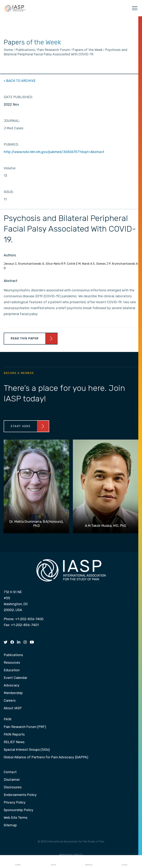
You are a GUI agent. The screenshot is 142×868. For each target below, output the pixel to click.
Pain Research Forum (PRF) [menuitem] (25, 727)
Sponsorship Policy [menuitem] (18, 810)
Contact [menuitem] (10, 772)
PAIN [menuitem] (7, 719)
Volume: (10, 168)
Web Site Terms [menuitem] (16, 818)
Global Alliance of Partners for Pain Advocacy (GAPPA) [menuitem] (46, 757)
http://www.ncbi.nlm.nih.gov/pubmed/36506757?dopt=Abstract (54, 152)
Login (124, 862)
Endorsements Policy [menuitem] (20, 795)
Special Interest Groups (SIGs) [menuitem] (27, 750)
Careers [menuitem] (10, 701)
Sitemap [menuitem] (10, 825)
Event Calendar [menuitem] (15, 678)
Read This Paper (25, 338)
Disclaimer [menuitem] (12, 780)
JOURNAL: (12, 121)
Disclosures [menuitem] (13, 787)
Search (89, 862)
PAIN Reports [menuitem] (14, 735)
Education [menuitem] (12, 670)
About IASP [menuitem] (13, 708)
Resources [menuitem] (12, 663)
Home (18, 862)
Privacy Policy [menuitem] (15, 803)
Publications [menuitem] (13, 655)
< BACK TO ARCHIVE (20, 81)
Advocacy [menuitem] (12, 686)
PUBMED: (11, 144)
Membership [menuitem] (13, 693)
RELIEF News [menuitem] (14, 742)
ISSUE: (9, 192)
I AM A (53, 862)
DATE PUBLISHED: (18, 97)
